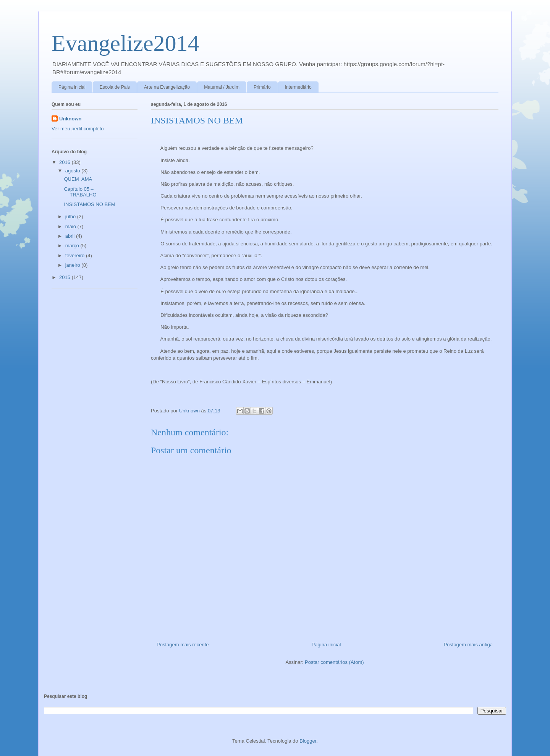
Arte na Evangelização (167, 87)
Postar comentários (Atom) (334, 662)
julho (71, 217)
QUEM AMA (78, 179)
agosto (74, 171)
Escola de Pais (115, 87)
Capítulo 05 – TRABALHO (80, 192)
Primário (262, 87)
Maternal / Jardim (222, 87)
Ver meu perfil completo (78, 129)
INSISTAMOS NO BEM (89, 204)
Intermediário (298, 87)
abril (71, 236)
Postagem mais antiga (468, 645)
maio (71, 226)
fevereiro (76, 256)
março (73, 246)
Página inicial (72, 87)
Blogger (308, 741)
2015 (66, 277)
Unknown (70, 119)
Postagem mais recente (183, 645)
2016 (66, 162)
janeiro (74, 265)
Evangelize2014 (125, 43)
